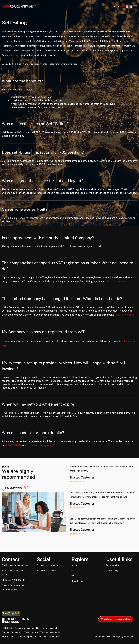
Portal (116, 6)
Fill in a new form (117, 281)
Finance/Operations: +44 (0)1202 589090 (13, 587)
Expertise (76, 570)
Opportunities (78, 581)
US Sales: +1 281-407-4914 (14, 580)
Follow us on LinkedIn (46, 570)
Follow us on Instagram (47, 565)
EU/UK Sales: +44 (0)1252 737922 (14, 573)
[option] (103, 502)
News (74, 576)
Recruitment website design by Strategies (114, 637)
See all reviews (13, 488)
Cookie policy (112, 570)
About (74, 565)
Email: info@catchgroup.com (15, 565)
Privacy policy (113, 565)
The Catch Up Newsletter (116, 619)
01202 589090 (14, 445)
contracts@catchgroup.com (41, 445)
